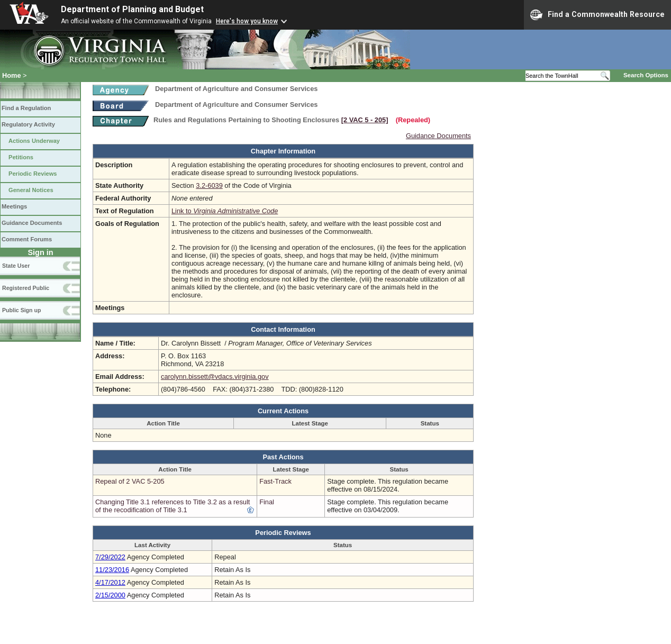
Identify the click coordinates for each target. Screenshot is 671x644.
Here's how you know (247, 21)
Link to (225, 211)
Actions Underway (34, 141)
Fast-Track (275, 481)
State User (16, 266)
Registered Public (26, 288)
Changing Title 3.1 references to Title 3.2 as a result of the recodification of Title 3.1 (173, 506)
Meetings (14, 206)
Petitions (21, 157)
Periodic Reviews (33, 174)
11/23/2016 (112, 570)
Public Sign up (21, 310)
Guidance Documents (32, 223)
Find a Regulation (26, 108)
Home (12, 75)
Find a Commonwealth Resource (597, 15)
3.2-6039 (209, 185)
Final (267, 502)
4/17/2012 (110, 582)
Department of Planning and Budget (132, 9)
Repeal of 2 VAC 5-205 (130, 481)
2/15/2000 (110, 595)
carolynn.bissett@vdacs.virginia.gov (215, 377)
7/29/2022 (110, 557)
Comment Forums (27, 239)
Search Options (646, 75)
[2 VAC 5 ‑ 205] (365, 120)
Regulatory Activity (28, 124)
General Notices (31, 190)
